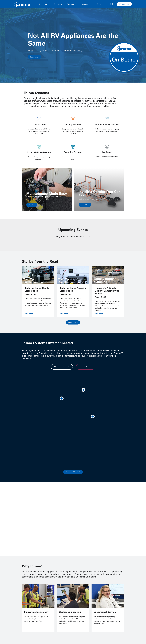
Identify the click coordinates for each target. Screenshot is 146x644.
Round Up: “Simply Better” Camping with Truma (107, 291)
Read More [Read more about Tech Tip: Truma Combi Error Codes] (29, 313)
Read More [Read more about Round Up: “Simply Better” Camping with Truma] (99, 313)
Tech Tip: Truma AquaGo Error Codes (73, 289)
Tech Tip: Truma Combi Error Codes (37, 289)
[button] (112, 4)
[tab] (62, 367)
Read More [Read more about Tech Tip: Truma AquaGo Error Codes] (64, 313)
